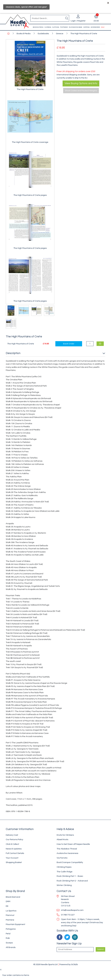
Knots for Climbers (65, 835)
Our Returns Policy (14, 839)
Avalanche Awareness (67, 853)
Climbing (48, 27)
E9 (7, 906)
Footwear (64, 27)
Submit (101, 949)
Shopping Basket (14, 862)
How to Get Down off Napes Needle (73, 844)
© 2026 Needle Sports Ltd (45, 964)
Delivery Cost (12, 835)
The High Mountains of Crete (84, 34)
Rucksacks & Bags (75, 27)
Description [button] (13, 353)
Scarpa (9, 943)
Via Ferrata (62, 858)
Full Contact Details (15, 853)
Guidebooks (43, 34)
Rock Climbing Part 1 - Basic (70, 876)
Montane (10, 920)
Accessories (95, 27)
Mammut (10, 915)
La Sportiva (11, 911)
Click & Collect (12, 844)
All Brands (11, 947)
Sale (103, 27)
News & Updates (14, 849)
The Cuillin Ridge (65, 872)
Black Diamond (13, 897)
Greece (60, 34)
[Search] (67, 18)
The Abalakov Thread (67, 849)
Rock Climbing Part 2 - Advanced (72, 881)
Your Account (12, 858)
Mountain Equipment (15, 924)
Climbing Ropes (64, 867)
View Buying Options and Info (81, 83)
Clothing (56, 27)
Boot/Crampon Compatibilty (70, 862)
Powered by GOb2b (69, 964)
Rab (8, 938)
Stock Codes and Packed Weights (81, 91)
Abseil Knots (62, 839)
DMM (8, 901)
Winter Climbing (64, 885)
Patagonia (11, 929)
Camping (86, 27)
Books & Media (38, 27)
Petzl (8, 934)
